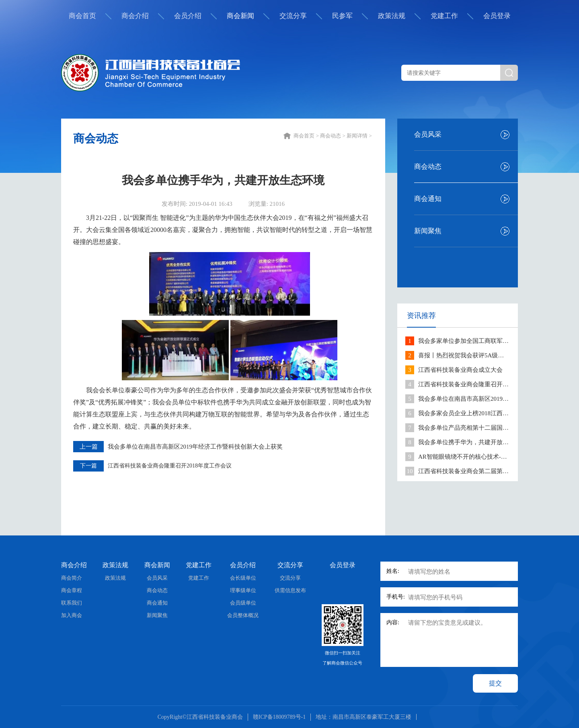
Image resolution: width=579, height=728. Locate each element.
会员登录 (497, 16)
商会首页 (82, 16)
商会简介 (72, 578)
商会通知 (428, 199)
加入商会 (72, 615)
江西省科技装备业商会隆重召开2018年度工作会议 (170, 466)
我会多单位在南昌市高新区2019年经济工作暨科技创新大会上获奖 (195, 447)
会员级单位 (243, 603)
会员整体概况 (243, 615)
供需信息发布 (290, 590)
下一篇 (88, 466)
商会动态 (428, 167)
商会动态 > (333, 136)
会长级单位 (243, 578)
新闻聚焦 (428, 231)
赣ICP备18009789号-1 (279, 717)
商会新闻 (240, 16)
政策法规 (392, 16)
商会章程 (72, 590)
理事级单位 (243, 590)
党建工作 (444, 16)
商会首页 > (307, 136)
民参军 (342, 16)
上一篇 (89, 447)
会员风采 (428, 134)
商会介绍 (135, 16)
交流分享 (293, 16)
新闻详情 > (360, 136)
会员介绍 (188, 16)
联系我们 (72, 603)
